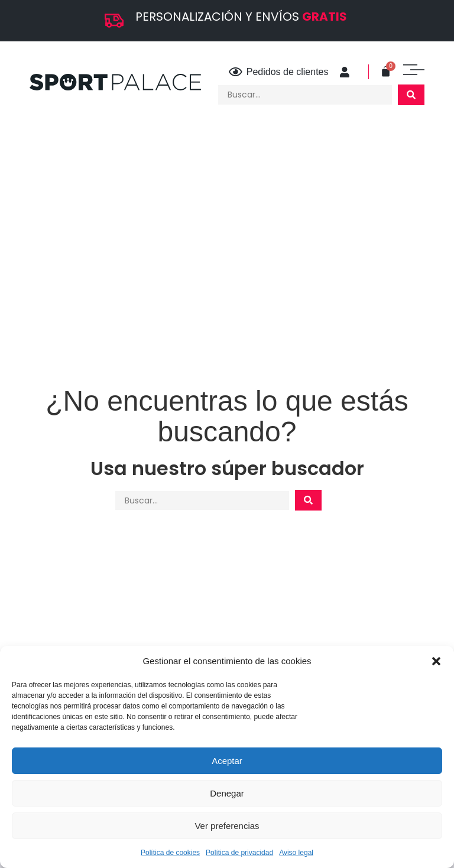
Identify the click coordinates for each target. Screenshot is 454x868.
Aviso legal (296, 853)
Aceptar (227, 761)
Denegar (227, 793)
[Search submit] (411, 95)
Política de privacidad (239, 853)
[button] (436, 661)
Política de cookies (170, 853)
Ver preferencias (227, 826)
